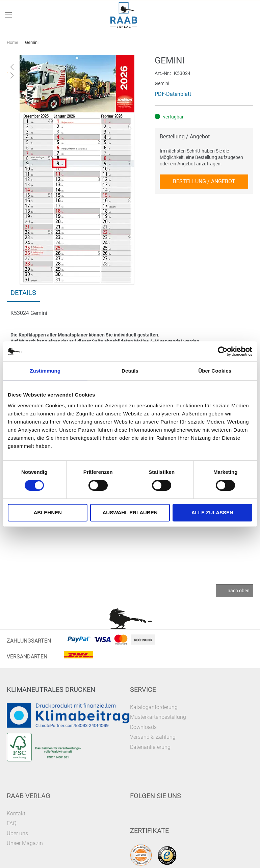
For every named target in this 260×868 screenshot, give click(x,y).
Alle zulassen (212, 512)
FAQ (12, 823)
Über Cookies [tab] (215, 371)
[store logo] (124, 15)
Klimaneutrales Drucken (51, 689)
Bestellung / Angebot (185, 137)
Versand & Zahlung (153, 737)
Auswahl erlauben (130, 512)
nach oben (239, 591)
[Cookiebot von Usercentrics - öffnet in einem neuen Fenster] (223, 351)
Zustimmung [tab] (45, 371)
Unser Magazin (25, 843)
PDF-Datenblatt (173, 94)
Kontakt (16, 813)
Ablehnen (48, 512)
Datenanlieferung (150, 747)
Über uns (17, 833)
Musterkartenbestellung (158, 717)
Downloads (143, 727)
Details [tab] (130, 371)
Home (12, 42)
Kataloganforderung (154, 707)
